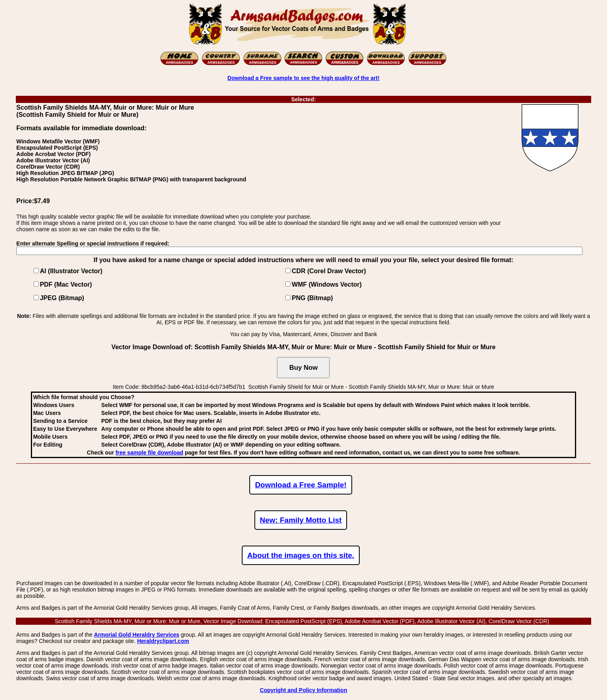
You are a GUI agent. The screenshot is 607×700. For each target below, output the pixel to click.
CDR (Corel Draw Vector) (329, 271)
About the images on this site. (301, 555)
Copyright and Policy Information (304, 690)
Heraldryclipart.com (163, 641)
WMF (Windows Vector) (327, 284)
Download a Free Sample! (301, 485)
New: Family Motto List (301, 520)
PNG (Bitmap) (312, 298)
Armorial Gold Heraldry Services (137, 635)
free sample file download (149, 453)
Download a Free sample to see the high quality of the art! (303, 78)
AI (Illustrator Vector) (71, 271)
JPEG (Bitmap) (62, 298)
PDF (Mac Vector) (66, 284)
